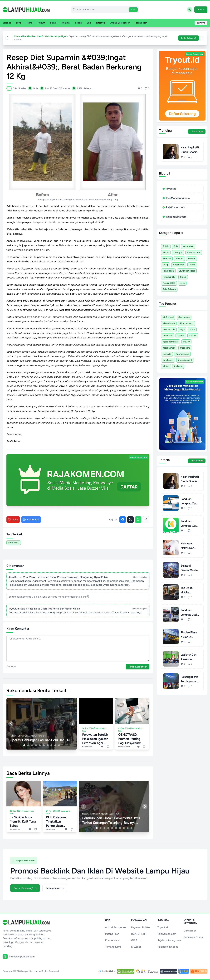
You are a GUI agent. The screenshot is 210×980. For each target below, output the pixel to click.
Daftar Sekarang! (188, 38)
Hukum (41, 23)
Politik (78, 23)
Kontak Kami (112, 940)
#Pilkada (178, 366)
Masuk (201, 10)
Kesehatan (188, 246)
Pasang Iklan (141, 23)
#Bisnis (193, 336)
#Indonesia (184, 317)
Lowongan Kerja (187, 271)
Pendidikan (168, 271)
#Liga (182, 329)
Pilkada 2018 (169, 277)
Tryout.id (169, 189)
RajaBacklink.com (174, 217)
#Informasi (14, 543)
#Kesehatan (169, 323)
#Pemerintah (182, 354)
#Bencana (185, 348)
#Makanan (168, 360)
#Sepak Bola (169, 329)
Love (19, 23)
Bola (89, 23)
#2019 (186, 342)
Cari (133, 10)
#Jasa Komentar (171, 342)
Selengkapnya (55, 888)
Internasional (194, 252)
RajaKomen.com (174, 207)
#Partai (181, 336)
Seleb (183, 277)
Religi (166, 265)
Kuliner (191, 259)
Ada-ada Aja (169, 289)
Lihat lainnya (197, 131)
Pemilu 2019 (169, 283)
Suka (13, 520)
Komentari (31, 520)
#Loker (166, 366)
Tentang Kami (113, 947)
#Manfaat (168, 336)
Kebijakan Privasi (193, 937)
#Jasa (192, 329)
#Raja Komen (169, 348)
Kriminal (66, 23)
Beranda (7, 23)
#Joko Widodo (186, 323)
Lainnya (201, 23)
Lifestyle (101, 23)
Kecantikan (179, 265)
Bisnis (53, 23)
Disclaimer (190, 931)
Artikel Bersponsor (120, 23)
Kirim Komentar (138, 667)
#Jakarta (167, 354)
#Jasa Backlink (185, 360)
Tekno (29, 23)
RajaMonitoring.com (176, 198)
